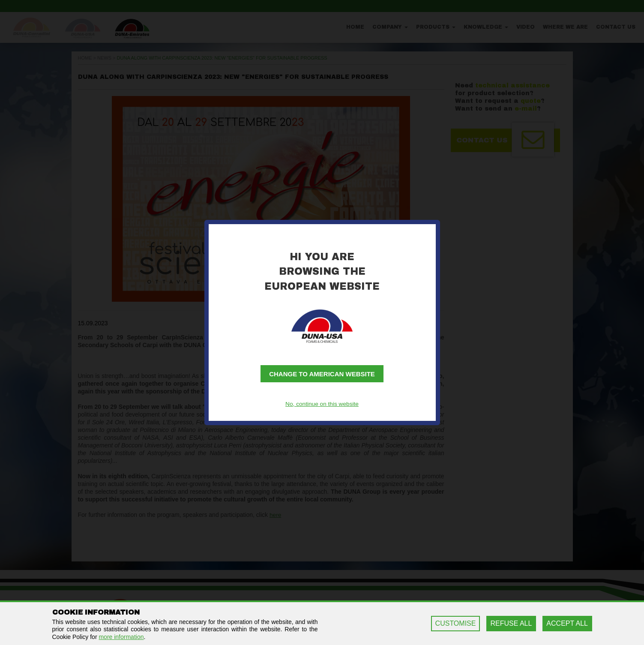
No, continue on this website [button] (322, 404)
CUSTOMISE (456, 623)
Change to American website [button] (322, 374)
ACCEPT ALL (567, 623)
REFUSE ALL (511, 623)
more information (121, 637)
